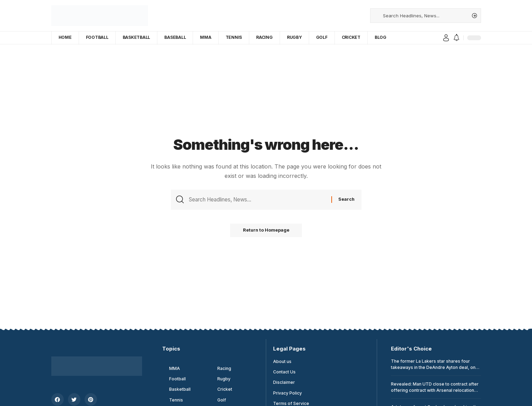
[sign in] (446, 38)
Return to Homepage (266, 232)
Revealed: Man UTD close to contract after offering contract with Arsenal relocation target (435, 390)
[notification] (456, 38)
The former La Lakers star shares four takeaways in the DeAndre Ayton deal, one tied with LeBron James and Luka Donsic (435, 367)
